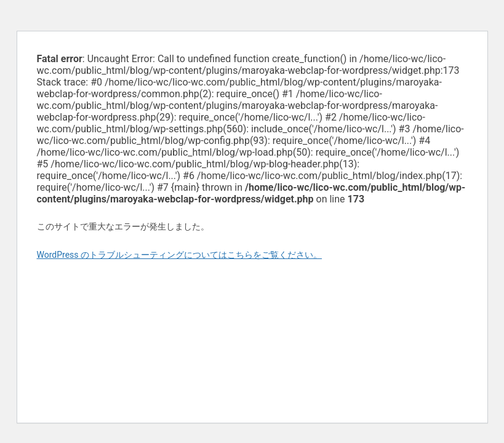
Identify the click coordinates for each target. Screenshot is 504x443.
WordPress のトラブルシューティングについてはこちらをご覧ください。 (180, 255)
